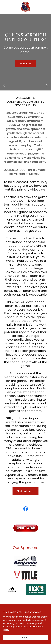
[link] (25, 7)
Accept (26, 637)
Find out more (26, 491)
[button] (6, 7)
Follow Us (25, 64)
